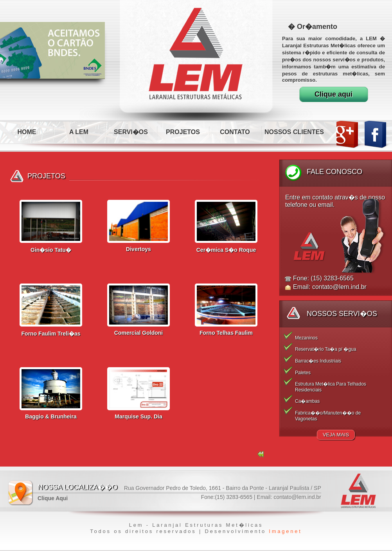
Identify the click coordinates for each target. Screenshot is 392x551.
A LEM (79, 132)
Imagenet (285, 531)
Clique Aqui (53, 498)
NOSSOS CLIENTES (294, 132)
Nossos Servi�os (342, 314)
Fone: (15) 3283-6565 (323, 278)
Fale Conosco (334, 172)
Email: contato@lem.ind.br (330, 287)
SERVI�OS (131, 132)
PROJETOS (183, 132)
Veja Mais (336, 435)
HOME (27, 132)
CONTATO (235, 132)
